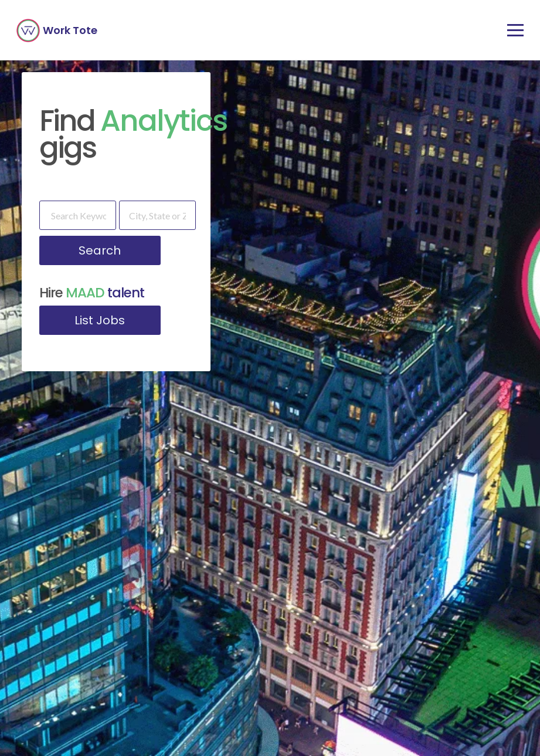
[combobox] (67, 633)
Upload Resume (457, 627)
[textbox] (67, 633)
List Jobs (100, 320)
